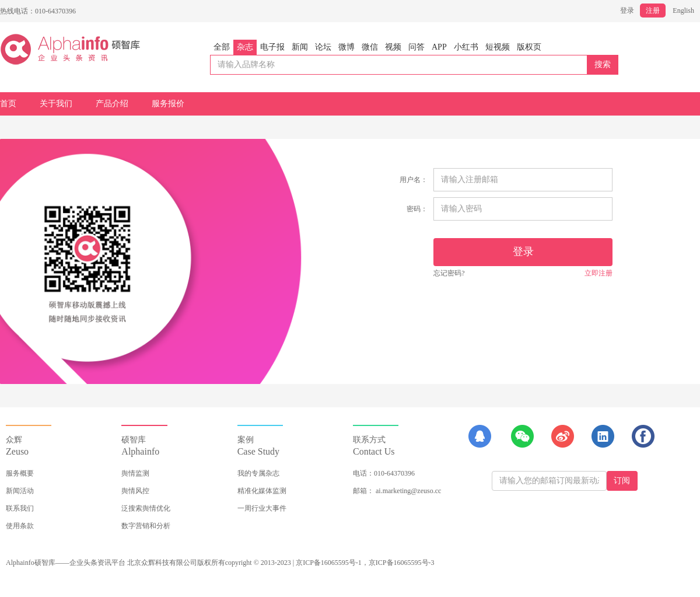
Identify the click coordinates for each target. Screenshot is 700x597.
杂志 (245, 47)
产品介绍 (112, 104)
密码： (417, 209)
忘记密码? (449, 273)
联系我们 (20, 508)
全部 (222, 47)
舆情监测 (135, 473)
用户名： (414, 180)
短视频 (498, 47)
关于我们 (56, 104)
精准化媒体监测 (262, 491)
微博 (346, 47)
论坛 (323, 47)
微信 (370, 47)
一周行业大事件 (262, 508)
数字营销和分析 (146, 526)
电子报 (272, 47)
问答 (416, 47)
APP (439, 47)
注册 (653, 11)
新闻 (300, 47)
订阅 (622, 481)
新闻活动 (20, 491)
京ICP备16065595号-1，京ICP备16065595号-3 (365, 563)
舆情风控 (135, 491)
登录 (627, 11)
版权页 (529, 47)
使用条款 (20, 526)
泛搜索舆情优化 (146, 508)
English (683, 11)
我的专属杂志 (258, 473)
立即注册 (598, 273)
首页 (8, 104)
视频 (393, 47)
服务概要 (20, 473)
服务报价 (168, 104)
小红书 (466, 47)
